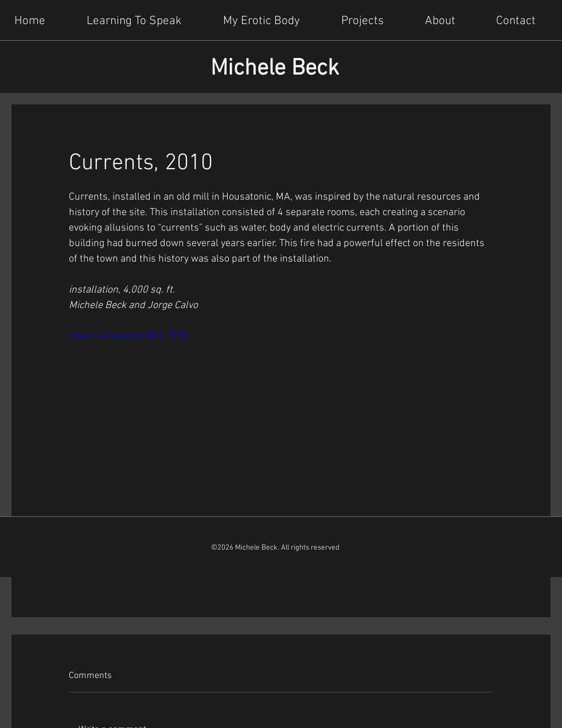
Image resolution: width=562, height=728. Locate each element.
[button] (369, 20)
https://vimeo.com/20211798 (128, 336)
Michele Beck (275, 69)
